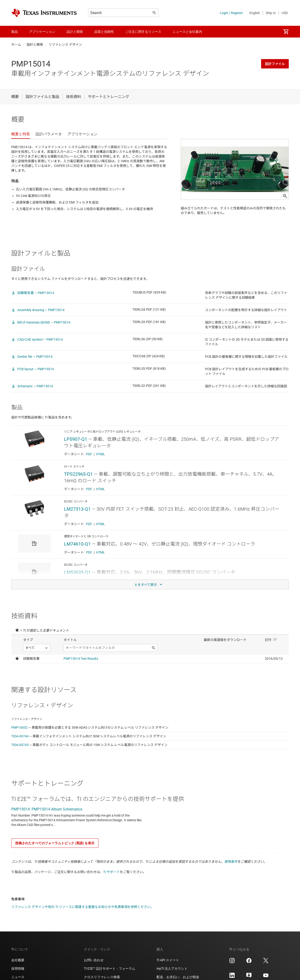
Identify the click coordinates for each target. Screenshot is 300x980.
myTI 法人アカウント (172, 977)
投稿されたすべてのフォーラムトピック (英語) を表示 (55, 851)
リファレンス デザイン (66, 45)
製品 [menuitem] (15, 32)
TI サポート (111, 880)
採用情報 (18, 977)
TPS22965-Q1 (78, 482)
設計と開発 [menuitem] (75, 32)
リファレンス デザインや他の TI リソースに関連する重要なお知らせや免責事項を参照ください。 (82, 915)
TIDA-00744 (20, 744)
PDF (89, 462)
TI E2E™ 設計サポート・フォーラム (110, 977)
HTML (101, 462)
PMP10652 (19, 736)
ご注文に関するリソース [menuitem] (143, 32)
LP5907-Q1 (76, 447)
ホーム (16, 45)
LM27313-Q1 (77, 517)
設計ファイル (275, 64)
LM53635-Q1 (77, 580)
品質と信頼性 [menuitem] (104, 32)
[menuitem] (286, 32)
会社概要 (18, 968)
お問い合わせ (94, 968)
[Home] (44, 13)
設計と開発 (35, 45)
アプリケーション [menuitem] (42, 32)
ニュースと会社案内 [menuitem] (187, 32)
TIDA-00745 (20, 753)
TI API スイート (168, 968)
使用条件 (231, 870)
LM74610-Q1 (77, 552)
